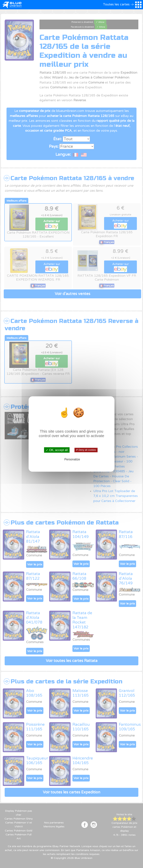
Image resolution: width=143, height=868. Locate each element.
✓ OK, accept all (57, 450)
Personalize (72, 459)
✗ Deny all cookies (86, 450)
